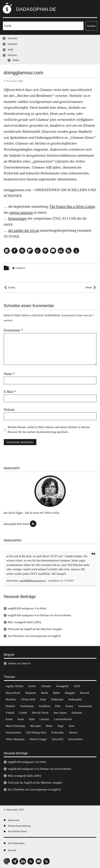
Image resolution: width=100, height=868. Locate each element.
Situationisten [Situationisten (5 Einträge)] (13, 732)
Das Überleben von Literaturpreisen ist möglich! (35, 636)
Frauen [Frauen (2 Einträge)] (69, 706)
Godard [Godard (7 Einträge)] (10, 713)
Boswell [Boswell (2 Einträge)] (85, 693)
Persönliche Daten (17, 831)
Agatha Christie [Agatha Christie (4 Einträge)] (15, 686)
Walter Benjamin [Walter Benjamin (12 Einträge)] (15, 739)
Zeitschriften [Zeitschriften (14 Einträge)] (75, 739)
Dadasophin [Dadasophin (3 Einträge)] (75, 699)
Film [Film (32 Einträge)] (58, 706)
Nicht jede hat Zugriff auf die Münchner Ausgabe (35, 629)
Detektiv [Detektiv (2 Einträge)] (11, 706)
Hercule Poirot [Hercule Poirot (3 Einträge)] (40, 713)
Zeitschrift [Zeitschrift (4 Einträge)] (57, 739)
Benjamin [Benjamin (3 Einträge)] (31, 693)
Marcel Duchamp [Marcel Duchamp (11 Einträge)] (16, 726)
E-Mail (10, 392)
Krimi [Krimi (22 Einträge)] (9, 719)
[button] (7, 251)
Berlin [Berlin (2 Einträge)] (45, 693)
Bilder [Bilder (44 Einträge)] (57, 693)
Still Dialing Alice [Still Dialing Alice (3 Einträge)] (36, 732)
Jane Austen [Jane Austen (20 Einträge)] (60, 713)
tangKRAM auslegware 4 (33, 581)
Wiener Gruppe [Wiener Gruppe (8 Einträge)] (38, 739)
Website (9, 410)
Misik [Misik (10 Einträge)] (49, 726)
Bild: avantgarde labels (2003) (25, 622)
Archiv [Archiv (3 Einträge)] (32, 686)
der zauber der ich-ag (24, 230)
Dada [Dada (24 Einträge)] (43, 699)
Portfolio (12, 55)
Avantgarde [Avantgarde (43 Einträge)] (62, 686)
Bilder (16, 60)
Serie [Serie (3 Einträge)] (71, 726)
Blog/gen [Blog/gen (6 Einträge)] (70, 693)
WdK (11, 50)
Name (9, 374)
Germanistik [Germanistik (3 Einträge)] (85, 706)
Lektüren (20, 268)
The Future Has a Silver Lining (72, 206)
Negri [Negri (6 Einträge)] (60, 726)
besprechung (17, 218)
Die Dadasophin (16, 843)
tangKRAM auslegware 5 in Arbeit (27, 608)
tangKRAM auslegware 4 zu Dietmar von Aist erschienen (40, 615)
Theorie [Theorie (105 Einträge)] (73, 732)
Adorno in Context (18, 663)
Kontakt (12, 850)
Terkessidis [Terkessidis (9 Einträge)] (58, 732)
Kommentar (13, 330)
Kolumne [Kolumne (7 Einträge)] (77, 713)
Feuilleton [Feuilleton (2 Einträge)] (45, 706)
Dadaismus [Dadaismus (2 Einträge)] (57, 699)
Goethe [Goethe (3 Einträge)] (23, 713)
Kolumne (13, 44)
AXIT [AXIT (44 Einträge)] (77, 686)
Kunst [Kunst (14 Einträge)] (21, 719)
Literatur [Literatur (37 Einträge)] (44, 719)
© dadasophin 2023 (14, 810)
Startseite (13, 38)
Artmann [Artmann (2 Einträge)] (46, 686)
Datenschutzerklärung (19, 826)
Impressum (14, 820)
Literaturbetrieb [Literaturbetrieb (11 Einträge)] (63, 719)
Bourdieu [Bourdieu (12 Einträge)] (11, 699)
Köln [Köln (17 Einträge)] (32, 719)
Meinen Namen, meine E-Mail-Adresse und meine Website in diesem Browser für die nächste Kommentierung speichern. (49, 430)
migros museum (21, 212)
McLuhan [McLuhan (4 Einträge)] (35, 726)
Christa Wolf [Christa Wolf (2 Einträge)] (28, 699)
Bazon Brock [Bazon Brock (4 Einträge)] (13, 693)
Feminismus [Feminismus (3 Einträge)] (27, 706)
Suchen (91, 26)
